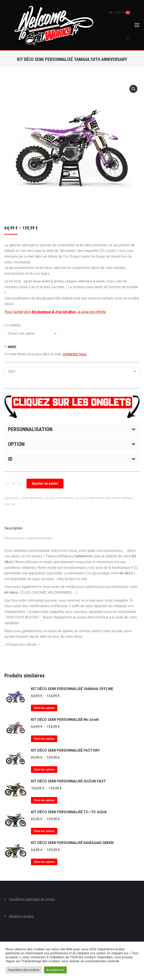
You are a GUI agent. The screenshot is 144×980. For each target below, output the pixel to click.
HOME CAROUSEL (32, 498)
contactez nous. (75, 354)
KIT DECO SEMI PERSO (90, 498)
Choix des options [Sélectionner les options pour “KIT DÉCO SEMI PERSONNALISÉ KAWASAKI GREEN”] (44, 862)
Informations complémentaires (28, 538)
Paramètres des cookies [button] (24, 970)
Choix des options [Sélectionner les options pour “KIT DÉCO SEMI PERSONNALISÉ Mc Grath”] (44, 739)
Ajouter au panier (45, 483)
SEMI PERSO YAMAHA (119, 498)
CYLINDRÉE (13, 325)
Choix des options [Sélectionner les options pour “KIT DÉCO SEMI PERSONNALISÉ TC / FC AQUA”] (44, 831)
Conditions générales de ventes (32, 899)
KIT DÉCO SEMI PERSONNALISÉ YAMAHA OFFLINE (72, 689)
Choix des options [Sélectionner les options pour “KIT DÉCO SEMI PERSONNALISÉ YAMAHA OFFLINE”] (44, 708)
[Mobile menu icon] (137, 25)
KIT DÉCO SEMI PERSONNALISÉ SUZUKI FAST (68, 781)
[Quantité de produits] (13, 484)
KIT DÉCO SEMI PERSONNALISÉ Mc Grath (65, 720)
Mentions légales (21, 916)
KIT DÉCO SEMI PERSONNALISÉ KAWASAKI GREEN (72, 843)
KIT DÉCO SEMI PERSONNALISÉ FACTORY (65, 750)
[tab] (72, 526)
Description (13, 528)
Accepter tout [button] (55, 970)
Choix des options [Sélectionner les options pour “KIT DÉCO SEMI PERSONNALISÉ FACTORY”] (44, 770)
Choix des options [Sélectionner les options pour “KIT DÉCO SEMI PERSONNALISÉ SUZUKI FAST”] (44, 800)
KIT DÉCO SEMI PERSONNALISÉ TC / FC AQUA (69, 812)
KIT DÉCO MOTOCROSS (60, 498)
